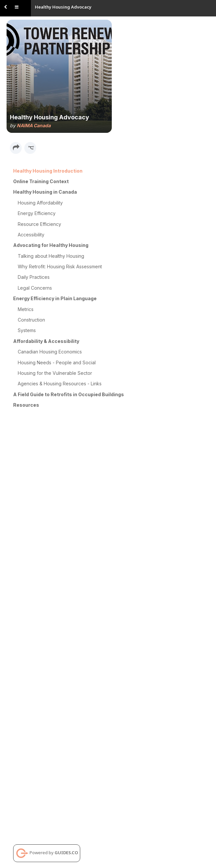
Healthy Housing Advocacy (63, 7)
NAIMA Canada (34, 125)
